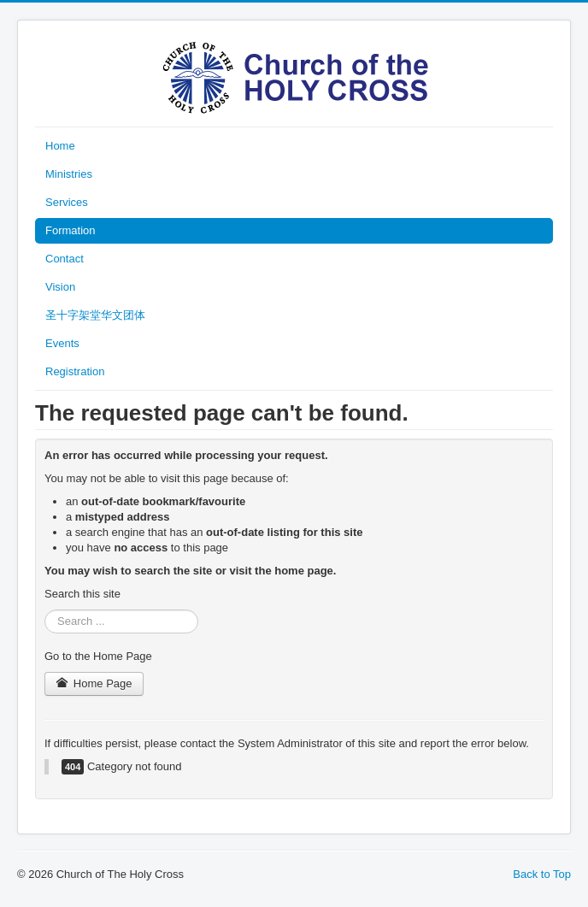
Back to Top (542, 874)
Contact (65, 259)
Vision (60, 287)
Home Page (94, 683)
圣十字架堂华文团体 (95, 315)
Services (67, 202)
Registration (75, 371)
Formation (71, 230)
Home (60, 146)
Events (62, 343)
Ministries (69, 174)
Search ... (45, 610)
